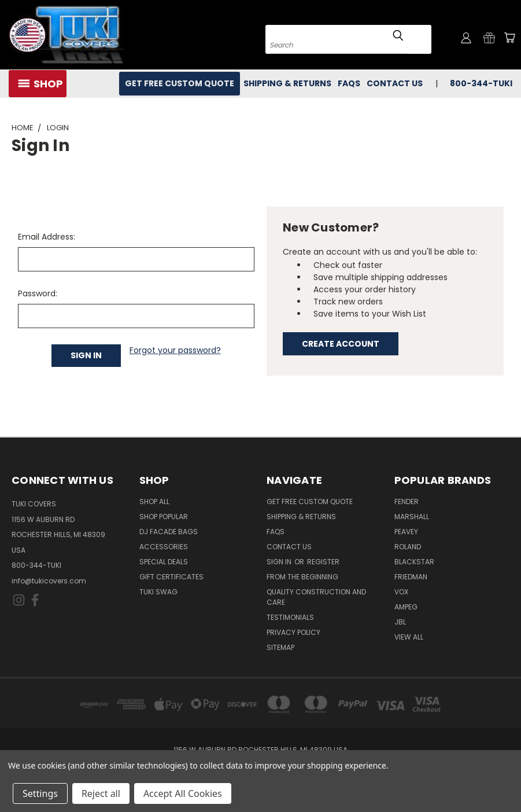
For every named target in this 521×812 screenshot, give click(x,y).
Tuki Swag (158, 592)
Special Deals (164, 562)
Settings (40, 793)
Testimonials (290, 617)
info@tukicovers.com (49, 581)
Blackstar (414, 562)
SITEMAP (280, 647)
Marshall (412, 517)
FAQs (349, 83)
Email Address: (47, 237)
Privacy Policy (293, 632)
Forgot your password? (175, 350)
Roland (408, 547)
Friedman (411, 577)
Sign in (280, 562)
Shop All (154, 501)
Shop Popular (164, 517)
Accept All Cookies (183, 793)
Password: (38, 293)
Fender (407, 501)
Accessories (164, 547)
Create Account (341, 344)
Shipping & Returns (287, 83)
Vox (401, 592)
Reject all (101, 793)
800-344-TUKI (481, 83)
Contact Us (395, 83)
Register (323, 562)
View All (409, 637)
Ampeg (406, 607)
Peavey (406, 532)
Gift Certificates (171, 577)
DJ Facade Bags (169, 532)
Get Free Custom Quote (180, 83)
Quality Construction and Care (316, 597)
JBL (400, 622)
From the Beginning (302, 577)
